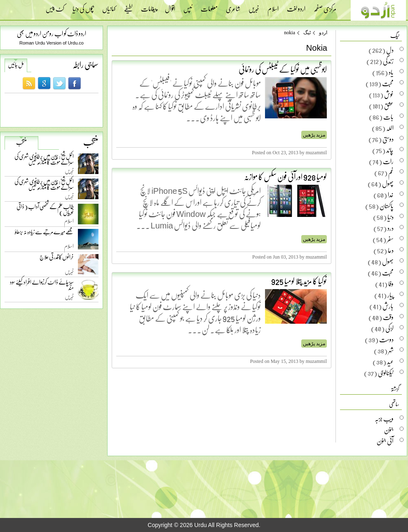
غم (391, 172)
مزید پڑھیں (314, 135)
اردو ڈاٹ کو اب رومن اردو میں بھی (52, 33)
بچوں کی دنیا (83, 6)
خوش (389, 94)
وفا (391, 284)
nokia (290, 33)
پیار (390, 295)
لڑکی (389, 328)
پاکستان (387, 206)
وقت (388, 317)
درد (390, 228)
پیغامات (149, 6)
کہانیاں (109, 6)
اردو (323, 33)
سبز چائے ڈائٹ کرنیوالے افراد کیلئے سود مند (42, 286)
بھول (388, 261)
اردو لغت (296, 6)
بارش (388, 306)
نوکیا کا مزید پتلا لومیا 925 (299, 281)
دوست (386, 339)
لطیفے (128, 6)
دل (390, 50)
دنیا (390, 217)
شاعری (233, 6)
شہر (391, 351)
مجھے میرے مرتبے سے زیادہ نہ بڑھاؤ (44, 234)
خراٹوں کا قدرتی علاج (57, 259)
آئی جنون (385, 441)
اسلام (273, 6)
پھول (388, 184)
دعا (391, 250)
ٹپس (188, 6)
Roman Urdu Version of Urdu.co (52, 43)
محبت (388, 83)
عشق (389, 106)
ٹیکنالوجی (386, 373)
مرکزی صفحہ (325, 6)
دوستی (388, 139)
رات (388, 161)
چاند (390, 150)
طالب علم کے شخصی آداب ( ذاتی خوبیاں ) (45, 211)
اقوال (170, 6)
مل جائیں (16, 65)
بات (388, 117)
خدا (391, 195)
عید (390, 362)
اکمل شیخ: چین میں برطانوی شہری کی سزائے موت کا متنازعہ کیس (44, 161)
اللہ (390, 128)
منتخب (21, 142)
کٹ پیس (55, 6)
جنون (389, 430)
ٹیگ (307, 33)
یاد (391, 72)
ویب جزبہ (384, 419)
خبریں (254, 6)
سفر (390, 239)
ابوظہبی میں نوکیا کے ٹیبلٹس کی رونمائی (283, 69)
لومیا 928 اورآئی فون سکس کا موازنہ (285, 177)
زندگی (388, 61)
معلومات (209, 6)
